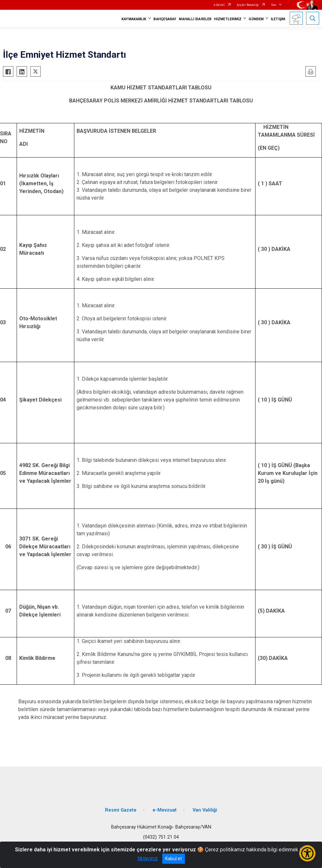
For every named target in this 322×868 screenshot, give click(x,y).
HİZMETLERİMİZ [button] (228, 19)
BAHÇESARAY (165, 19)
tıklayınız (148, 858)
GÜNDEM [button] (256, 19)
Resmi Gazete (121, 810)
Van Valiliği (205, 810)
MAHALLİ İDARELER (195, 19)
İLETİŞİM (278, 19)
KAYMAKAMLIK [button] (134, 19)
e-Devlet (219, 5)
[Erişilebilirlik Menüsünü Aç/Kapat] (307, 853)
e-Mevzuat (165, 810)
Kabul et (174, 859)
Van (274, 5)
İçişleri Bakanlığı (248, 5)
